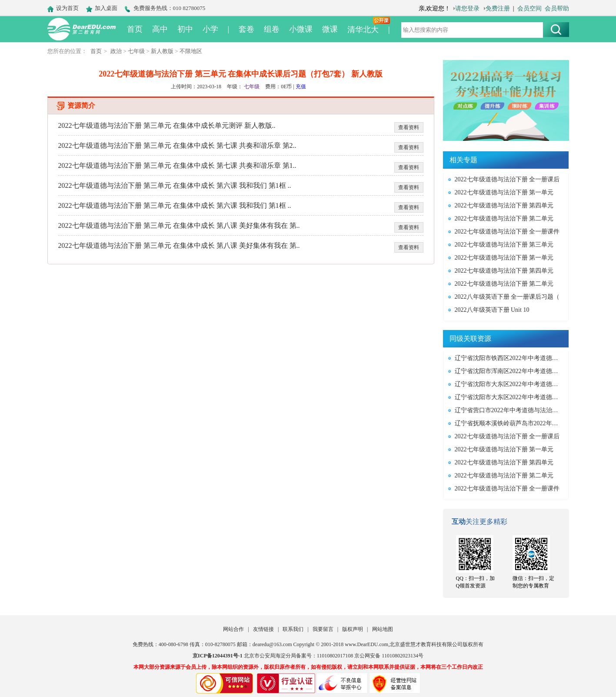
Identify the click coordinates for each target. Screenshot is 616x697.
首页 (135, 29)
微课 (330, 29)
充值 (301, 87)
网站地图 (383, 629)
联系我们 (293, 629)
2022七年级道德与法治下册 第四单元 (504, 205)
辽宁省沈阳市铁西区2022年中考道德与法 (509, 358)
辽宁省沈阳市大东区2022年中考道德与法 (509, 384)
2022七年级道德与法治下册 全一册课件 (507, 232)
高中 (160, 29)
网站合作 (233, 629)
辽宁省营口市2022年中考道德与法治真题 (509, 410)
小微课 (301, 29)
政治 (116, 51)
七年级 (136, 51)
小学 (210, 29)
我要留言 (323, 629)
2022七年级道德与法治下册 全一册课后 (507, 179)
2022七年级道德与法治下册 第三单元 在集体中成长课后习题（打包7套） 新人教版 (241, 74)
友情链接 (263, 629)
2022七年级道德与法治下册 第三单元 (504, 245)
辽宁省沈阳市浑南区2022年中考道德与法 (509, 371)
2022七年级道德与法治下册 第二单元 (504, 218)
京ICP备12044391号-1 (218, 656)
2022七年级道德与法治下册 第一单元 (504, 192)
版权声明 (353, 629)
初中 (185, 29)
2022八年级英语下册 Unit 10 (492, 310)
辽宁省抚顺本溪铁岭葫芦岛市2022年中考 (509, 423)
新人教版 (162, 51)
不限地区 (191, 51)
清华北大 (363, 30)
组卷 (272, 29)
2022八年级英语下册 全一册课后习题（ (507, 297)
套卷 (246, 29)
